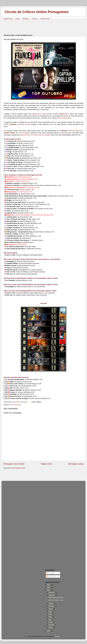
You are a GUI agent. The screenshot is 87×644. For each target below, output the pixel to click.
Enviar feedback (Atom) (18, 468)
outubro (51, 603)
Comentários (51, 576)
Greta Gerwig (47, 114)
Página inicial (8, 19)
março (51, 622)
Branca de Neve (25, 135)
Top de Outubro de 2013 (56, 598)
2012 (49, 631)
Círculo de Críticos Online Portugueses (37, 12)
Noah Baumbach (34, 114)
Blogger (57, 636)
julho (50, 611)
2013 (12, 405)
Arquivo (35, 19)
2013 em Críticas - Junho (56, 600)
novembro (52, 595)
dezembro (52, 592)
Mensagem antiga (76, 464)
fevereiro (52, 625)
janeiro (51, 628)
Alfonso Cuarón (25, 124)
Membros (26, 19)
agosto (51, 609)
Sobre (18, 19)
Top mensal (17, 405)
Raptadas (64, 131)
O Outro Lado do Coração (41, 135)
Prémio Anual (45, 19)
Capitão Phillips (9, 133)
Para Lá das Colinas (64, 118)
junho (51, 614)
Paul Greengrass (24, 133)
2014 (49, 587)
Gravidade (13, 124)
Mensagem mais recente (14, 464)
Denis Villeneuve (76, 131)
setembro (52, 606)
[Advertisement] (40, 26)
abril (50, 620)
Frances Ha (63, 114)
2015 (49, 585)
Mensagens (51, 573)
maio (50, 617)
